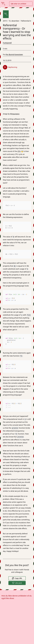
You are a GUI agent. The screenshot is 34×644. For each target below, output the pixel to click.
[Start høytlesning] (5, 67)
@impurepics (15, 114)
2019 (5, 21)
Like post (17, 583)
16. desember (14, 21)
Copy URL (17, 578)
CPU (19, 151)
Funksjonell (7, 43)
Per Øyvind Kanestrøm (14, 54)
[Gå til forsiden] (3, 4)
